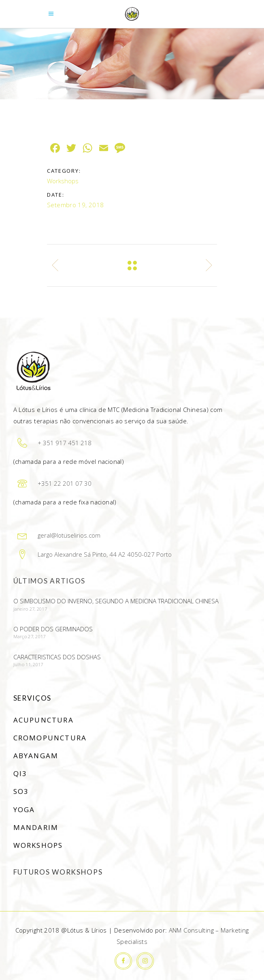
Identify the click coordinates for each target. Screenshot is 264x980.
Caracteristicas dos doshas (57, 657)
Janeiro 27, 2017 (30, 609)
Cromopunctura (50, 738)
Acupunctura (44, 720)
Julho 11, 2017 (28, 664)
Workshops (63, 181)
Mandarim (36, 827)
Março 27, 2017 (30, 636)
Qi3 (20, 773)
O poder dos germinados (53, 629)
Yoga (24, 810)
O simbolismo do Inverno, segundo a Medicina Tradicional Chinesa (116, 601)
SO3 (21, 791)
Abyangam (36, 756)
